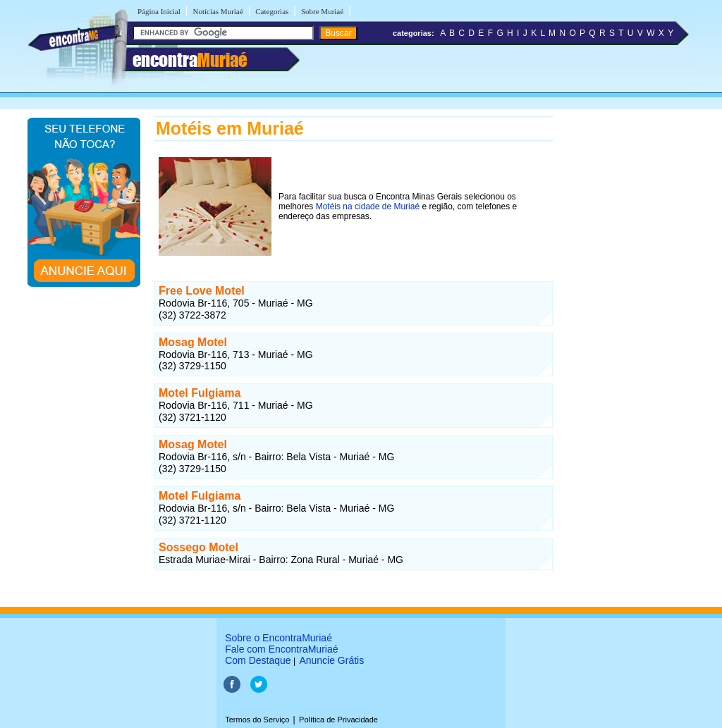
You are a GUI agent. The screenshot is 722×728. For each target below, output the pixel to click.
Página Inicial (159, 11)
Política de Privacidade (338, 720)
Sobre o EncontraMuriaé (279, 638)
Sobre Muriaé (322, 11)
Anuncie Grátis (331, 660)
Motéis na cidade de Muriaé (368, 206)
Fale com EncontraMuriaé (281, 649)
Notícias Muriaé (218, 11)
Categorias (272, 11)
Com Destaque (258, 660)
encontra (190, 60)
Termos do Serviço (257, 720)
